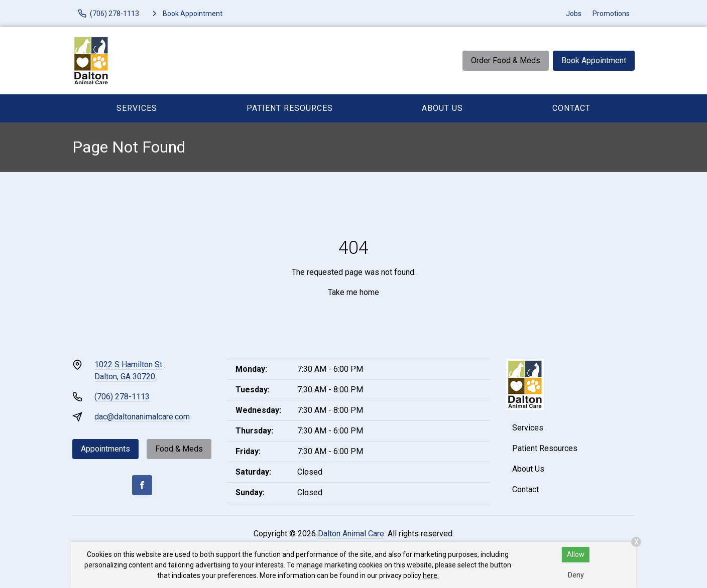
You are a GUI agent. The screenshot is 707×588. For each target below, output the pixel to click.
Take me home (353, 292)
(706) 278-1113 (122, 397)
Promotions (611, 14)
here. (431, 575)
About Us (442, 108)
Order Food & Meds (506, 60)
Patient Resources (290, 108)
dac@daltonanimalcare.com (142, 417)
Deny (576, 575)
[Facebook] (142, 485)
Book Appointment (594, 60)
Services (137, 108)
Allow (576, 554)
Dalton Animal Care (351, 534)
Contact (571, 108)
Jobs (574, 14)
